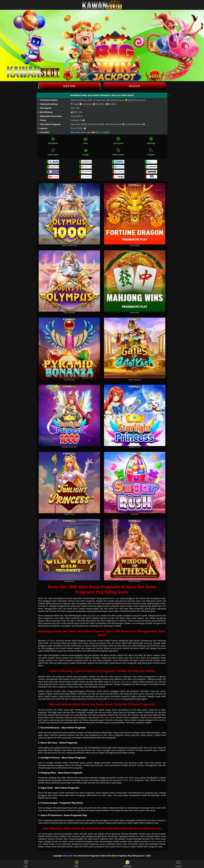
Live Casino (118, 141)
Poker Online (118, 152)
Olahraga (151, 141)
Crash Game (53, 152)
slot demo (51, 641)
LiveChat (179, 864)
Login (26, 864)
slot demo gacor (108, 717)
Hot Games (53, 141)
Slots (86, 141)
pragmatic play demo (121, 682)
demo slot (115, 598)
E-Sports (151, 152)
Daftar (69, 86)
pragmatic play (94, 616)
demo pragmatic (115, 699)
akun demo (129, 780)
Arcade (86, 152)
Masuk (135, 86)
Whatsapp (128, 864)
